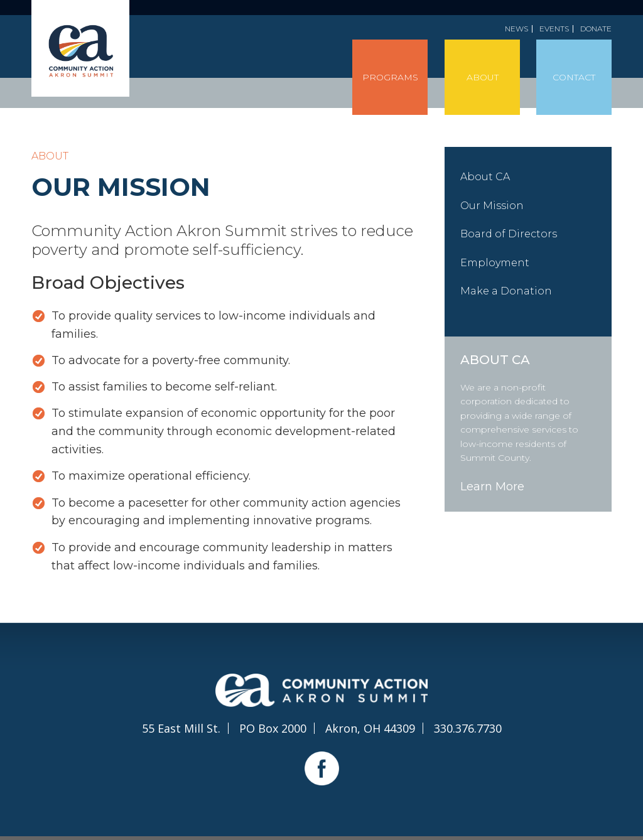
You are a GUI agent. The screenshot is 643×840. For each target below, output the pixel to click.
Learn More (492, 487)
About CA (485, 177)
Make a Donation (506, 291)
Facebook (322, 768)
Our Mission (492, 206)
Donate (596, 29)
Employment (495, 263)
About (483, 77)
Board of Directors (509, 234)
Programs (390, 77)
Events (554, 29)
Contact (574, 77)
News (516, 29)
